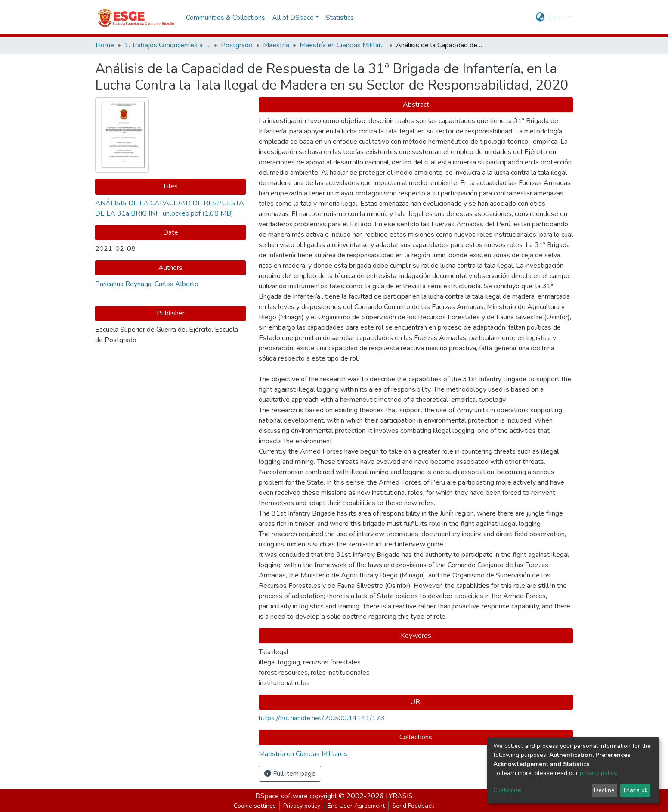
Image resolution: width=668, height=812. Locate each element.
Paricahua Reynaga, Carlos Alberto (147, 284)
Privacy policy (302, 806)
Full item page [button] (290, 774)
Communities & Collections (226, 18)
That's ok (635, 790)
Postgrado (237, 45)
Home (105, 45)
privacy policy (598, 773)
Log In (558, 18)
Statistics (340, 18)
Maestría (276, 45)
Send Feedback (413, 806)
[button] (540, 18)
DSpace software (281, 796)
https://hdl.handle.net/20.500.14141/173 (322, 718)
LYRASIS (399, 796)
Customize (507, 790)
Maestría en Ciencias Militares (343, 45)
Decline (604, 790)
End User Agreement (356, 806)
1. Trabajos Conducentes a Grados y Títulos (167, 45)
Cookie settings (255, 806)
